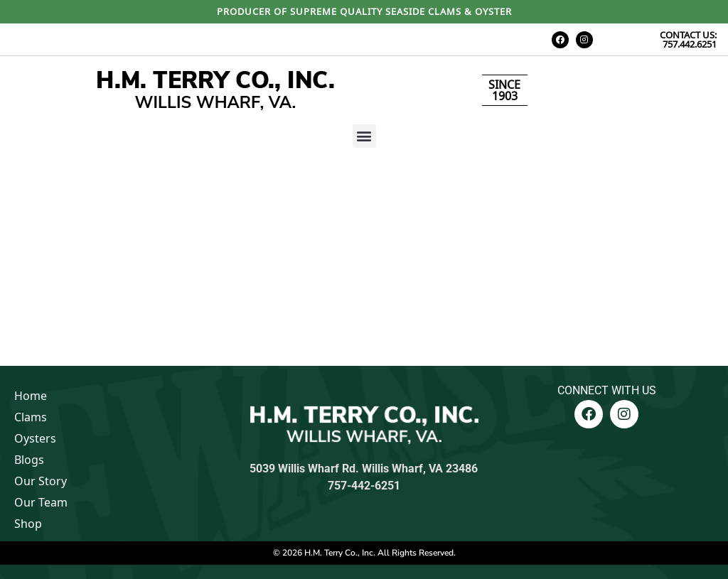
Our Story (41, 481)
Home (31, 396)
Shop (28, 524)
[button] (364, 136)
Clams (31, 417)
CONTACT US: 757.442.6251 (688, 39)
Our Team (41, 502)
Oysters (35, 438)
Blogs (29, 460)
